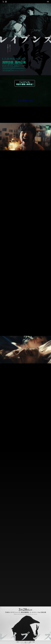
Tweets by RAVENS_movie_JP (25, 101)
